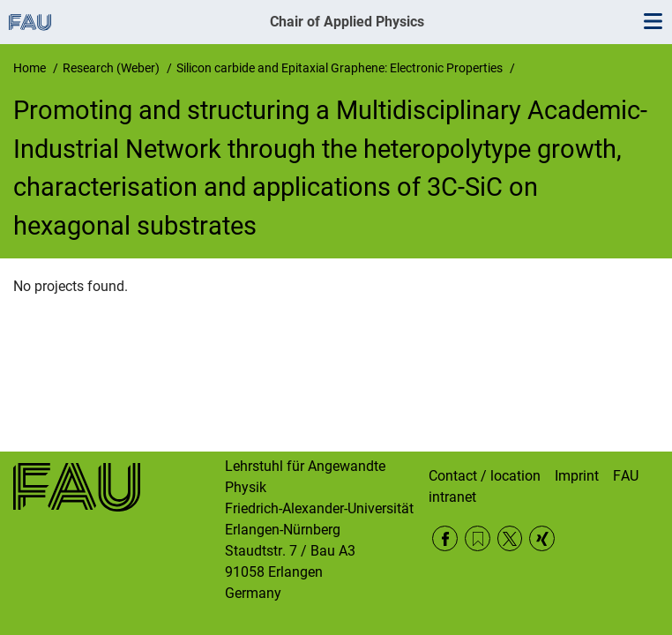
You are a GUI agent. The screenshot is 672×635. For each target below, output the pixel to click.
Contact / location (485, 476)
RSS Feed (478, 538)
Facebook (445, 538)
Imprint (577, 476)
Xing (542, 538)
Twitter (510, 538)
